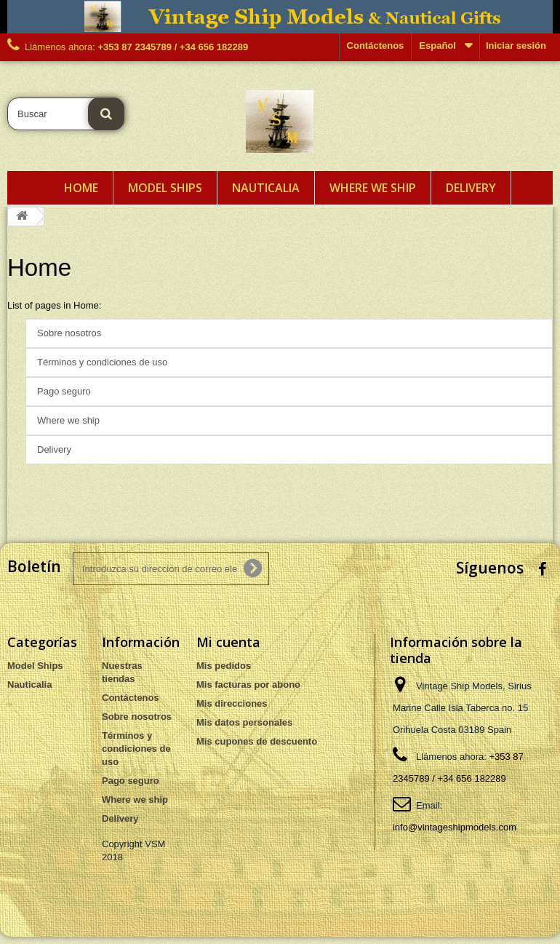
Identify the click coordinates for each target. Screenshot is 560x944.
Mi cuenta (228, 642)
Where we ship (373, 188)
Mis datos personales (244, 722)
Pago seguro (64, 391)
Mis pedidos (224, 666)
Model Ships (165, 188)
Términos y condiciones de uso (102, 362)
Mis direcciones (232, 703)
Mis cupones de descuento (257, 741)
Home (81, 188)
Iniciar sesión (516, 45)
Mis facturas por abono (248, 685)
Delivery (471, 188)
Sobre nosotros (69, 333)
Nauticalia (266, 188)
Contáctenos (376, 45)
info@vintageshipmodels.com (455, 827)
